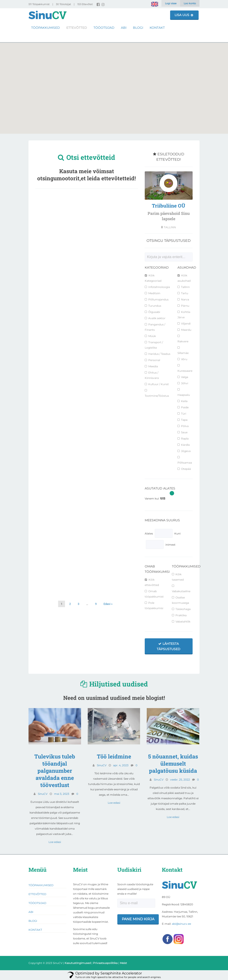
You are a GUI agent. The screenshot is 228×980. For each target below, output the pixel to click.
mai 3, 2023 (62, 794)
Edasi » (108, 604)
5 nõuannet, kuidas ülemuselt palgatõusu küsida (173, 763)
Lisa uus (184, 15)
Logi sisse (171, 3)
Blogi (138, 27)
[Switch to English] (155, 4)
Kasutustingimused (78, 963)
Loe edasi (55, 842)
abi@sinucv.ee (181, 924)
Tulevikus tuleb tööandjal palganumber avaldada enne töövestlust (55, 771)
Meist (123, 963)
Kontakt (157, 27)
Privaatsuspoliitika (105, 963)
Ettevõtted (77, 27)
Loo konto (190, 3)
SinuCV (43, 794)
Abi (124, 27)
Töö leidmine (114, 756)
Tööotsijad (104, 27)
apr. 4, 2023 (121, 765)
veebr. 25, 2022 (180, 780)
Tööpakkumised (46, 27)
